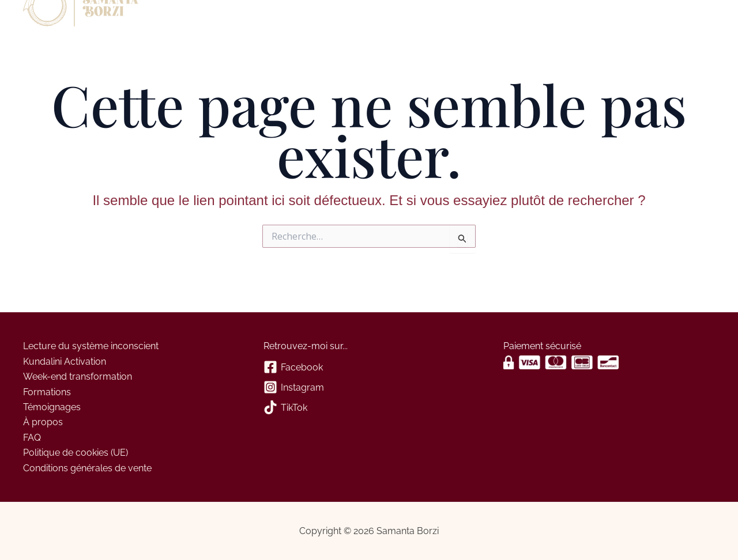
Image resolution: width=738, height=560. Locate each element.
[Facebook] (369, 368)
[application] (202, 16)
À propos (182, 16)
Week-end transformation (78, 377)
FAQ (32, 438)
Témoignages (52, 407)
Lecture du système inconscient (91, 346)
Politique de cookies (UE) (76, 453)
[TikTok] (369, 408)
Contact (237, 16)
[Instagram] (369, 388)
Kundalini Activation (65, 362)
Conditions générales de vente (87, 468)
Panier (280, 16)
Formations (47, 392)
